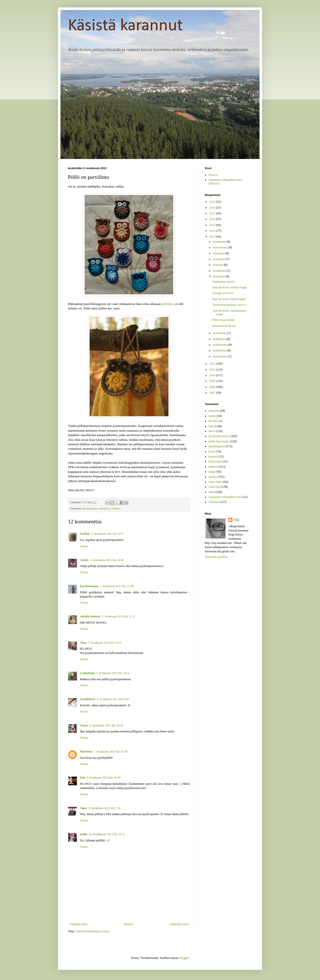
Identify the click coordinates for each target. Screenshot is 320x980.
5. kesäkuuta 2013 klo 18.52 (113, 673)
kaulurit (213, 456)
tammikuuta (220, 356)
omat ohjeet (215, 482)
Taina (83, 808)
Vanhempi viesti (179, 924)
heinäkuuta (220, 271)
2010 (213, 375)
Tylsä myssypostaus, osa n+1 (230, 305)
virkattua (116, 508)
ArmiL (84, 560)
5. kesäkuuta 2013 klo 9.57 (107, 534)
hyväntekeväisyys (219, 436)
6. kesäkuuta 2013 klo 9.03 (113, 699)
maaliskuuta (221, 345)
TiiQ (236, 520)
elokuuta (218, 265)
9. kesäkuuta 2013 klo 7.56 (105, 808)
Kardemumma (89, 586)
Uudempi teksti (78, 924)
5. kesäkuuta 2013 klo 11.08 (117, 586)
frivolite (213, 421)
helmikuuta (220, 350)
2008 (213, 387)
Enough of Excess (223, 293)
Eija (82, 778)
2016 (213, 219)
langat (212, 472)
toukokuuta (220, 333)
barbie (212, 416)
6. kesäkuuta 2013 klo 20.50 (106, 725)
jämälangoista (90, 508)
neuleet (213, 477)
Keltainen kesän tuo (224, 326)
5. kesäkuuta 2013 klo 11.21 (119, 616)
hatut (212, 426)
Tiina (83, 643)
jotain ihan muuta (219, 441)
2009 (213, 381)
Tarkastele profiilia (216, 557)
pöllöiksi (167, 304)
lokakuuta (219, 253)
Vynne (84, 725)
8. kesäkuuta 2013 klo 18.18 (103, 778)
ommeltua (104, 508)
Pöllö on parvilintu (223, 320)
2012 (213, 364)
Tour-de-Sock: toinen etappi (229, 299)
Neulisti (85, 534)
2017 (213, 213)
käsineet (213, 467)
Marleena (86, 752)
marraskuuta (221, 247)
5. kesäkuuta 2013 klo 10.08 (107, 560)
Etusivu (129, 924)
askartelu (214, 411)
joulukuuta (220, 242)
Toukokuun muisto (223, 282)
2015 (213, 225)
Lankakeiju (87, 673)
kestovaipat (215, 461)
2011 (213, 370)
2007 (213, 393)
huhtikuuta (220, 339)
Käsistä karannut (125, 26)
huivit (212, 431)
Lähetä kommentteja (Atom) (93, 931)
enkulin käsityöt (90, 616)
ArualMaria (88, 699)
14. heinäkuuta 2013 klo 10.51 (107, 834)
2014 (213, 231)
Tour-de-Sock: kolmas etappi (230, 287)
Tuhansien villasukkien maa (225, 497)
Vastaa (84, 546)
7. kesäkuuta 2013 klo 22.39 (110, 752)
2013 (213, 237)
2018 (213, 208)
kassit (212, 452)
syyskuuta (219, 259)
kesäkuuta (219, 276)
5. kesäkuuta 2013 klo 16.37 (105, 643)
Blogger (184, 958)
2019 (213, 202)
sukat (212, 492)
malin (83, 834)
